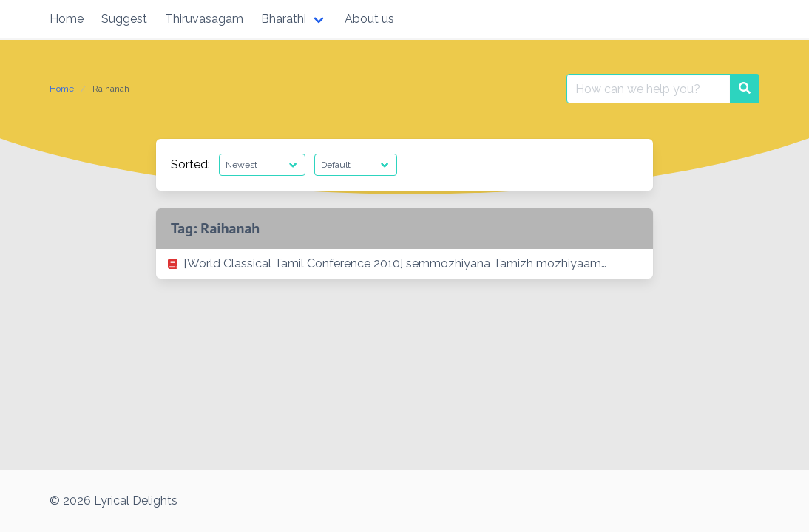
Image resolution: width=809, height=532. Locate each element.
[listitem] (404, 264)
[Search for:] (649, 89)
